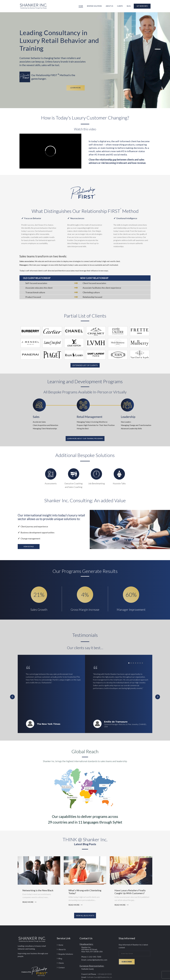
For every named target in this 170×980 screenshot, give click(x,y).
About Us (109, 6)
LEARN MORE (76, 88)
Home (81, 6)
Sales (36, 417)
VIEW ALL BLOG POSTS (85, 916)
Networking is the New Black (38, 890)
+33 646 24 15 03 (104, 974)
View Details (29, 547)
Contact (62, 968)
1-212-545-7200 (94, 957)
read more (28, 902)
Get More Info (142, 6)
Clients (120, 6)
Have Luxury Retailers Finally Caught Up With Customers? (130, 892)
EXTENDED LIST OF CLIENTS (85, 365)
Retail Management (90, 417)
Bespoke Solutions (94, 6)
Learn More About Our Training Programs (85, 439)
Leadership (128, 417)
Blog (129, 6)
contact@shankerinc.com (97, 960)
